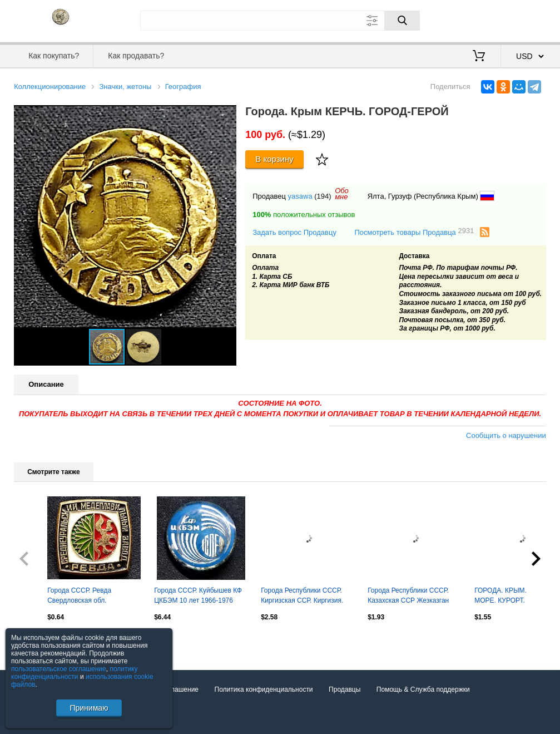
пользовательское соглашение (59, 669)
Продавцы (345, 689)
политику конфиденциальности (75, 673)
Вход (481, 19)
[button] (226, 115)
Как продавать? (136, 56)
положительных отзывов (304, 215)
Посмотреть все (38, 641)
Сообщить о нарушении (506, 435)
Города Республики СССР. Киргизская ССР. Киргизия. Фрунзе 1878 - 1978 (302, 597)
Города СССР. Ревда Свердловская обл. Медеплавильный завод (85, 597)
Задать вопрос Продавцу (294, 232)
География (183, 87)
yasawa (300, 196)
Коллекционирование (50, 87)
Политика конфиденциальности (264, 689)
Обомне (342, 194)
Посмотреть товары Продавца (414, 232)
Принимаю (89, 708)
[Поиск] (402, 21)
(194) (323, 196)
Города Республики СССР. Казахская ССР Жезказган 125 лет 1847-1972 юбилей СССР (409, 597)
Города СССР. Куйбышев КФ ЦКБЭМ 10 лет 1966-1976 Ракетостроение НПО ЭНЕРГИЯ (198, 597)
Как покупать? (54, 56)
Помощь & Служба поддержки (423, 689)
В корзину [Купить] (274, 159)
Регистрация (523, 19)
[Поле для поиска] (280, 21)
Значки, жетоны (125, 87)
